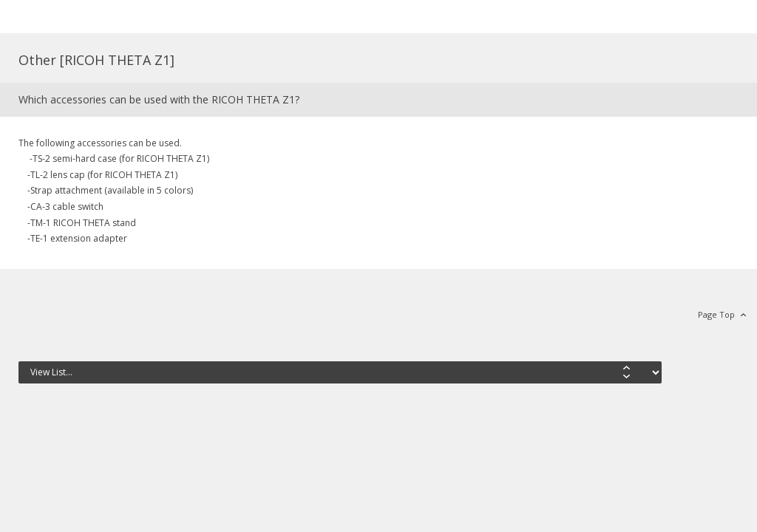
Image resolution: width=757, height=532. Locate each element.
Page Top (716, 314)
